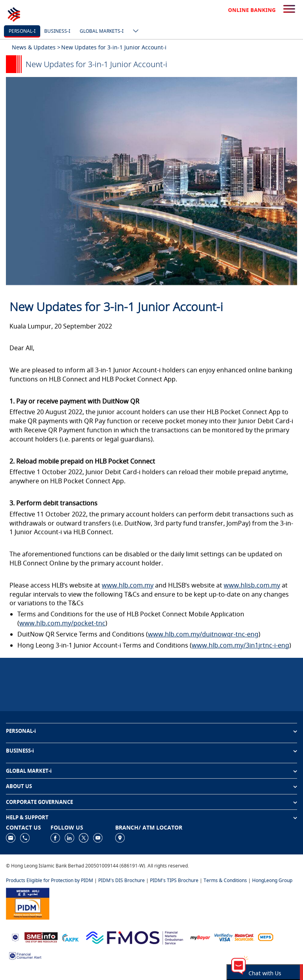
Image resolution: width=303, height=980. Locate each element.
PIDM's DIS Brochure (122, 880)
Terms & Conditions (225, 880)
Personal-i (22, 31)
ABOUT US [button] (19, 786)
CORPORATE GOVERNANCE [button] (39, 802)
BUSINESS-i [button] (20, 751)
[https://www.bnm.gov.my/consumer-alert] (25, 955)
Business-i (57, 31)
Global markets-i (102, 31)
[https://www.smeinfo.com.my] (41, 937)
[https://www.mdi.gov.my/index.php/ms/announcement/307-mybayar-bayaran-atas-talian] (200, 937)
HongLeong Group (272, 880)
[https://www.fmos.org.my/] (135, 937)
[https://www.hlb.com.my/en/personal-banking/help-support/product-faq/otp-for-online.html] (234, 937)
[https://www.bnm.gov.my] (15, 937)
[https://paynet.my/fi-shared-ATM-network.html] (266, 937)
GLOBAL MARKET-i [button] (29, 771)
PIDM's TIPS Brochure (174, 880)
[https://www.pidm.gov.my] (28, 903)
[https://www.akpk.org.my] (70, 937)
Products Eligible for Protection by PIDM (50, 880)
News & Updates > (36, 47)
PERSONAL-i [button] (21, 731)
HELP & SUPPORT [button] (27, 817)
